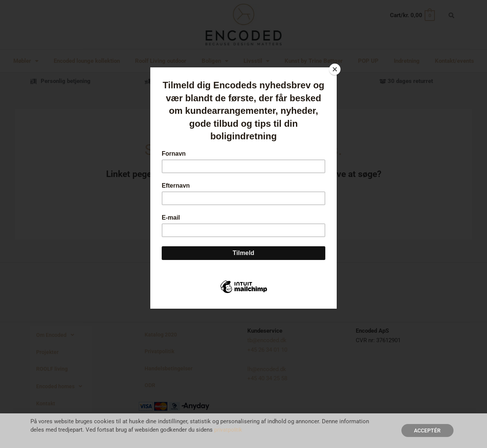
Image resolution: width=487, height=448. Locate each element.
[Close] (335, 69)
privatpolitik (229, 430)
